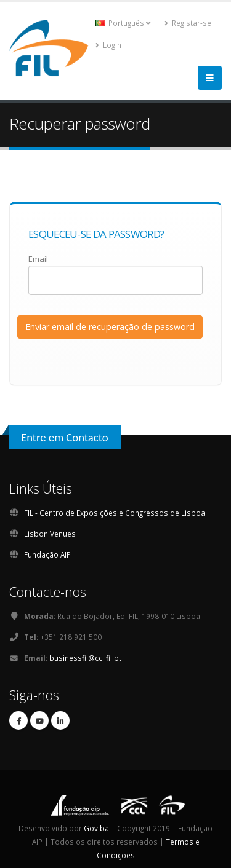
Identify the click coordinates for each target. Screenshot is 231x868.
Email (38, 259)
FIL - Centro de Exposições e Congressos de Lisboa (115, 513)
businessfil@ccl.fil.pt (85, 658)
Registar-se (188, 23)
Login (108, 45)
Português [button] (123, 23)
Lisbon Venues (50, 534)
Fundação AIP (47, 554)
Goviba (96, 828)
